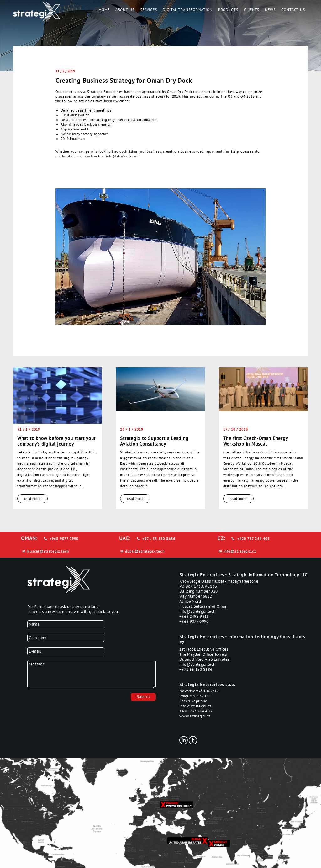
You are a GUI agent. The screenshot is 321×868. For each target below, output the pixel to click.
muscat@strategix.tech (48, 551)
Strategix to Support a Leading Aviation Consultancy (154, 441)
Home (104, 10)
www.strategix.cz (195, 716)
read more (33, 499)
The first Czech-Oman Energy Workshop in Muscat (255, 441)
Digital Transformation (188, 10)
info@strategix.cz (240, 551)
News (270, 10)
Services (149, 10)
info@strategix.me (122, 156)
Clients (252, 10)
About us (125, 10)
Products (228, 10)
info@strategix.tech (197, 611)
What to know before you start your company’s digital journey (56, 441)
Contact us (293, 10)
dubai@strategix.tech (145, 551)
